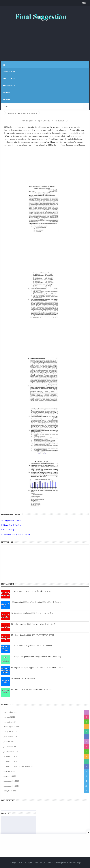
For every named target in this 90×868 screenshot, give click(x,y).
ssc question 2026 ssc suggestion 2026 (18, 766)
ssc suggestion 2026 (11, 781)
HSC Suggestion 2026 (12, 727)
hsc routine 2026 (10, 722)
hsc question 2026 (10, 712)
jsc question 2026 (10, 737)
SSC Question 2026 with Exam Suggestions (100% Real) (32, 689)
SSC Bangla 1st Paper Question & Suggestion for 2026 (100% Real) (36, 657)
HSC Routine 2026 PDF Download (23, 678)
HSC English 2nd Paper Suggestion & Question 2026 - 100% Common (37, 667)
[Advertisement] (45, 40)
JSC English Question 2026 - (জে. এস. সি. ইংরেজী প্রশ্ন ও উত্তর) (33, 624)
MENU (84, 3)
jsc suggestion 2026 (11, 751)
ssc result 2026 (9, 771)
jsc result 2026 (9, 742)
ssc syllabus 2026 (10, 791)
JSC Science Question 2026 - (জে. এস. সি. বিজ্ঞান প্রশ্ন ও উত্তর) (33, 635)
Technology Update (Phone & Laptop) (15, 534)
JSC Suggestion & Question (11, 525)
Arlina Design (76, 862)
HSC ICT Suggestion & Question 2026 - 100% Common (31, 646)
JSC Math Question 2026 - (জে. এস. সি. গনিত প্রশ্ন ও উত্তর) (31, 591)
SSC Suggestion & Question (11, 520)
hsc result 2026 (9, 717)
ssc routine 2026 (10, 776)
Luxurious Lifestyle (8, 529)
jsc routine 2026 (10, 746)
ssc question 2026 (10, 756)
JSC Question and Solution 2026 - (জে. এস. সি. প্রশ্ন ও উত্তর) (32, 613)
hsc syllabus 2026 (10, 732)
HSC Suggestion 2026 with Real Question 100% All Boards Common (36, 602)
